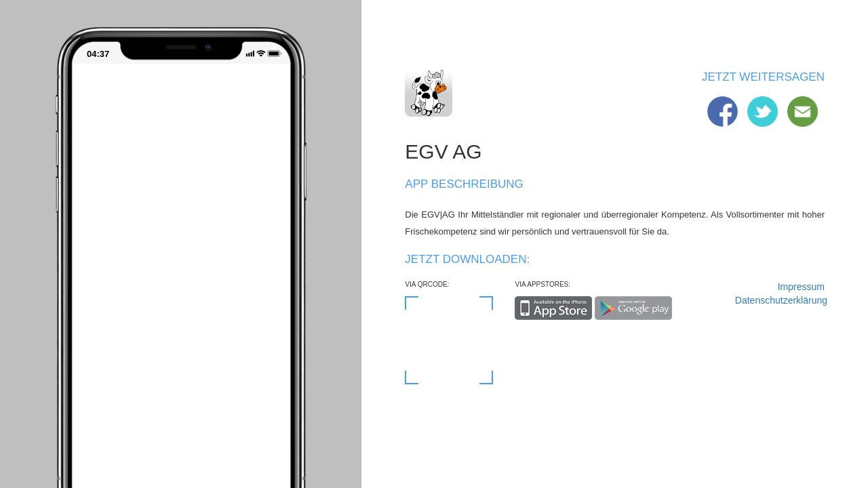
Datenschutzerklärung (780, 300)
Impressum (801, 287)
